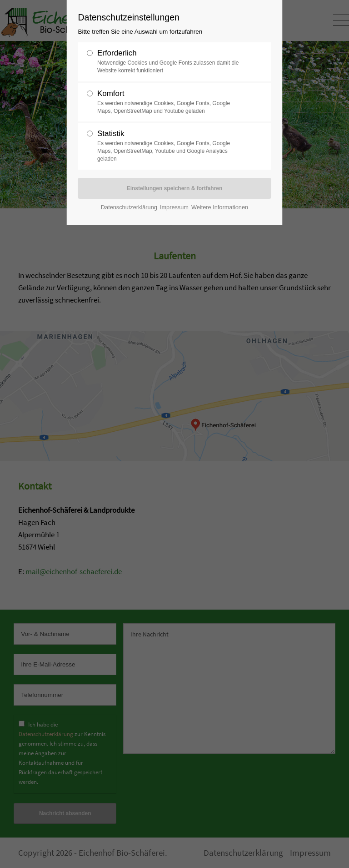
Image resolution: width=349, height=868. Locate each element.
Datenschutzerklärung (129, 207)
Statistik (171, 146)
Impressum (174, 207)
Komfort (171, 102)
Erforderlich (171, 62)
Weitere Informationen (220, 207)
